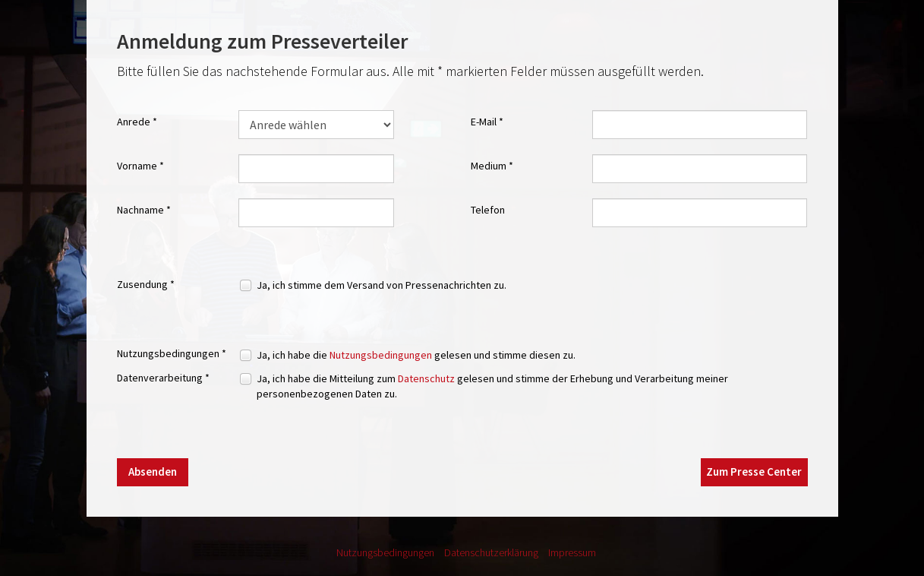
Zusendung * (146, 284)
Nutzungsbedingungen (381, 355)
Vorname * (140, 166)
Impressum (572, 552)
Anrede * (137, 122)
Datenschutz (426, 378)
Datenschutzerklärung (491, 552)
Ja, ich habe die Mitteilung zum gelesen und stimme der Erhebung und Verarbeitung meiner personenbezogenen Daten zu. (492, 386)
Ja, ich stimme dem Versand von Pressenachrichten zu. (382, 285)
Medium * (492, 166)
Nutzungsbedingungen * (172, 353)
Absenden (153, 472)
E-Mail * (487, 122)
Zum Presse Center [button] (754, 472)
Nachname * (144, 210)
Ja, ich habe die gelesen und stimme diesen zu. (416, 355)
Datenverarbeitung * (163, 378)
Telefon (488, 210)
